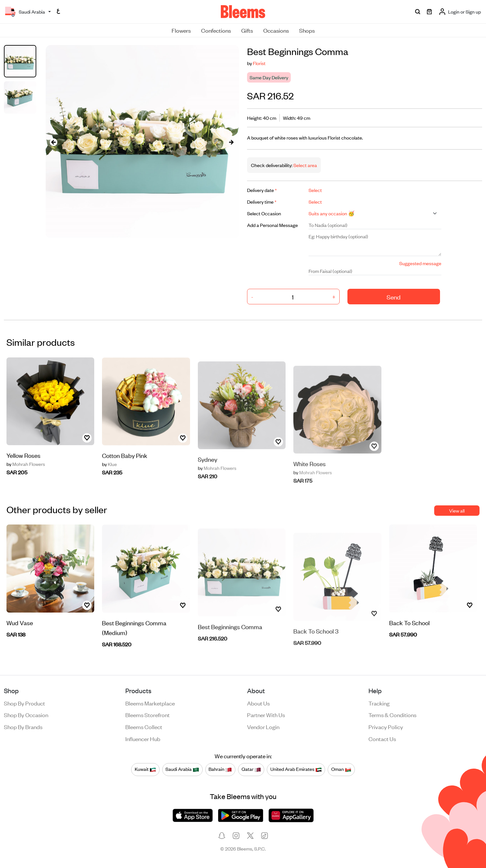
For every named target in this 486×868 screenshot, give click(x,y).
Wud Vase (20, 627)
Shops (307, 30)
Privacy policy (386, 727)
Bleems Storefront (147, 715)
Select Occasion (264, 213)
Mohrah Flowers (26, 469)
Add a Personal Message (272, 225)
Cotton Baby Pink (125, 475)
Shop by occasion (26, 715)
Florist (259, 63)
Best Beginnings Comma (230, 646)
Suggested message (420, 263)
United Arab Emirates (296, 769)
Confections (216, 30)
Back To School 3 (316, 647)
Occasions (276, 30)
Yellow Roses (23, 460)
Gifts (247, 30)
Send (394, 297)
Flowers (181, 30)
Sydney (208, 479)
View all (457, 510)
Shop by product (24, 703)
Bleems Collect (144, 727)
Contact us (382, 738)
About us (258, 703)
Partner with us (266, 715)
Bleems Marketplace (150, 703)
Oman (341, 769)
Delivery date (262, 190)
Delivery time (262, 202)
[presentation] (53, 142)
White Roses (310, 480)
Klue (109, 484)
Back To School (409, 627)
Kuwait (145, 769)
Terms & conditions (392, 715)
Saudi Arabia (182, 769)
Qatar (251, 769)
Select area (305, 165)
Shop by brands (23, 727)
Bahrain (220, 769)
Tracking (379, 703)
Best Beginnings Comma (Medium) (134, 648)
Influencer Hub (143, 738)
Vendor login (263, 727)
